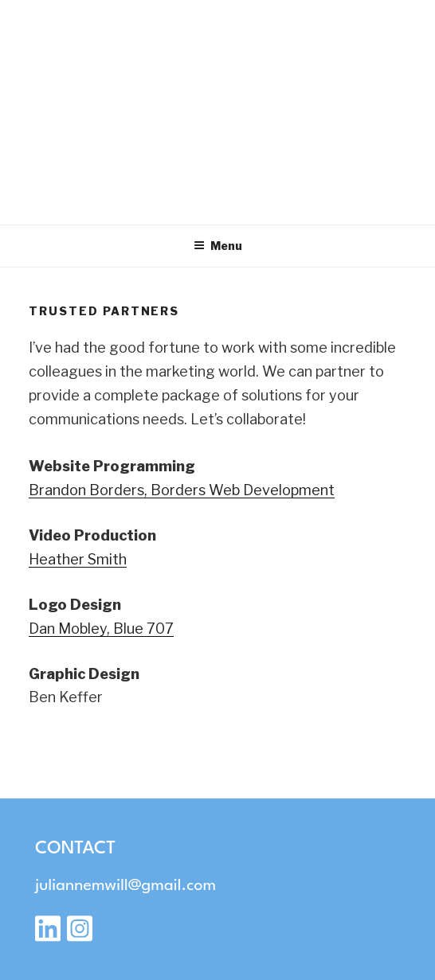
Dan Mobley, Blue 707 (101, 629)
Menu (218, 246)
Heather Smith (78, 559)
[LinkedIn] (48, 934)
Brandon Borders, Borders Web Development (182, 490)
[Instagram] (80, 934)
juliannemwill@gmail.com (125, 886)
